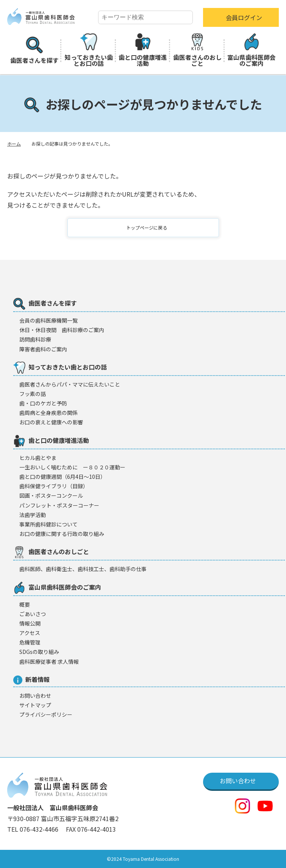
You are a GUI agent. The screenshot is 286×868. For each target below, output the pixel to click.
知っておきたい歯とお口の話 (89, 50)
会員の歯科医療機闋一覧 (48, 320)
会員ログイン (244, 17)
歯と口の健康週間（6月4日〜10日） (63, 477)
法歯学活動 (33, 515)
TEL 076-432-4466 (34, 829)
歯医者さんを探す (34, 50)
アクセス (30, 633)
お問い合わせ (35, 696)
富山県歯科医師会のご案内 (252, 50)
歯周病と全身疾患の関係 (48, 413)
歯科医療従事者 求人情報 (49, 661)
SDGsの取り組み (39, 652)
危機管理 (30, 642)
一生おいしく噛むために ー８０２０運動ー (72, 467)
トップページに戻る (148, 228)
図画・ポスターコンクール (51, 495)
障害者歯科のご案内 (43, 349)
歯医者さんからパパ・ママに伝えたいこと (70, 384)
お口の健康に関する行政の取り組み (62, 534)
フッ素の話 (33, 394)
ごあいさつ (33, 614)
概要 (25, 604)
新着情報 (31, 680)
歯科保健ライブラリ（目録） (54, 486)
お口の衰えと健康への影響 (51, 422)
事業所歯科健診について (48, 524)
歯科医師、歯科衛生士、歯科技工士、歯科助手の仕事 (83, 569)
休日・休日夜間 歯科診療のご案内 (62, 330)
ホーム (14, 144)
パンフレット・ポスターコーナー (59, 505)
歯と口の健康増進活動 (143, 50)
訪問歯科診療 (35, 339)
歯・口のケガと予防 (43, 403)
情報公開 (30, 623)
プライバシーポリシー (46, 714)
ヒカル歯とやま (38, 458)
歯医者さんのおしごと (197, 50)
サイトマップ (35, 705)
